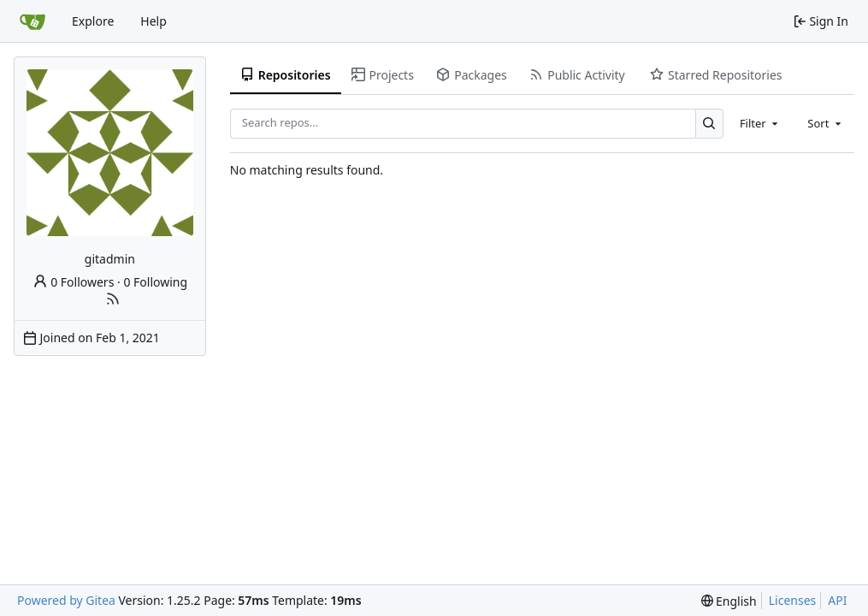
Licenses (793, 600)
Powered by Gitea (66, 600)
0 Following (155, 282)
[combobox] (760, 123)
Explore (93, 21)
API (837, 600)
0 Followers (74, 282)
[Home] (32, 21)
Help (154, 21)
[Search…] (709, 124)
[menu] (729, 601)
